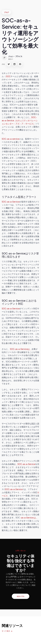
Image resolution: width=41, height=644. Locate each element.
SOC (8, 76)
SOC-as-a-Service (11, 202)
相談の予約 (21, 596)
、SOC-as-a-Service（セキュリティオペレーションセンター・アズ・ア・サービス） (20, 120)
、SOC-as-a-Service (25, 464)
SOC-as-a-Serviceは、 (21, 349)
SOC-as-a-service (10, 139)
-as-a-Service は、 (29, 518)
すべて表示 (6, 631)
